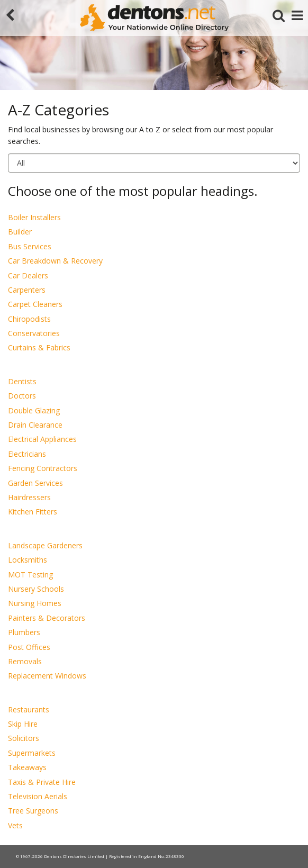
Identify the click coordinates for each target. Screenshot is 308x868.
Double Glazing (34, 410)
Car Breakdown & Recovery (55, 261)
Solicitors (24, 738)
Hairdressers (29, 497)
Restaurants (29, 709)
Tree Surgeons (33, 811)
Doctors (22, 396)
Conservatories (34, 333)
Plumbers (24, 632)
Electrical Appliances (42, 439)
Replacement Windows (47, 676)
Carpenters (27, 290)
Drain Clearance (35, 425)
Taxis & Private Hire (42, 782)
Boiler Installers (34, 217)
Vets (15, 825)
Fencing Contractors (43, 468)
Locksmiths (28, 560)
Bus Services (30, 246)
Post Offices (29, 647)
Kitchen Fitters (33, 512)
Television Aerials (38, 796)
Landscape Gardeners (45, 545)
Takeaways (27, 767)
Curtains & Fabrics (39, 347)
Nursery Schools (36, 589)
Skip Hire (23, 724)
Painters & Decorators (47, 618)
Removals (25, 661)
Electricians (27, 454)
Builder (20, 232)
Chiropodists (29, 319)
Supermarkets (32, 753)
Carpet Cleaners (35, 304)
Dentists (22, 381)
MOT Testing (30, 575)
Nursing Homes (35, 603)
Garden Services (35, 483)
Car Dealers (28, 275)
